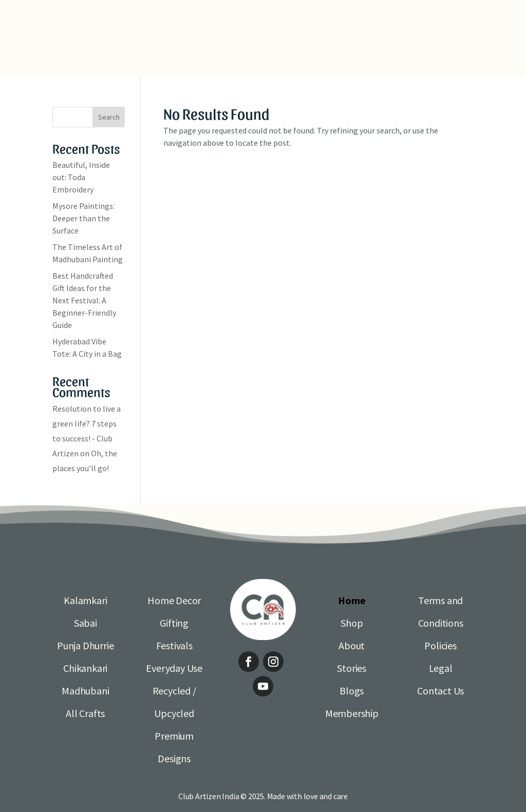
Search (109, 117)
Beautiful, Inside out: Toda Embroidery (81, 177)
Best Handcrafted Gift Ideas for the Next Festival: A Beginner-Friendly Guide (84, 300)
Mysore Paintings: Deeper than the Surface (83, 218)
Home (352, 600)
